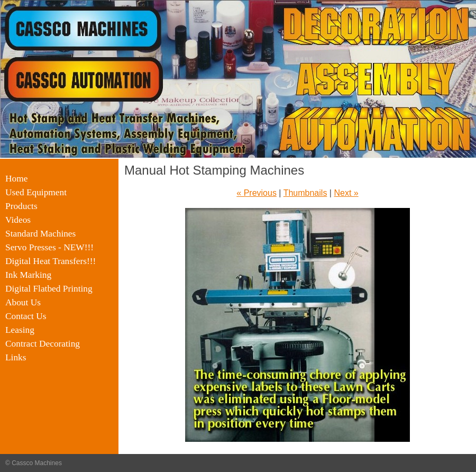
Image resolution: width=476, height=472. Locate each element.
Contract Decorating (43, 344)
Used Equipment (36, 192)
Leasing (20, 330)
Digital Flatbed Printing (49, 289)
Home (16, 179)
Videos (18, 220)
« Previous (257, 193)
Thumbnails (305, 193)
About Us (23, 302)
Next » (346, 193)
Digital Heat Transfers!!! (51, 261)
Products (21, 206)
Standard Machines (40, 234)
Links (16, 357)
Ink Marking (28, 275)
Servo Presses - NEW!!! (49, 247)
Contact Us (26, 316)
